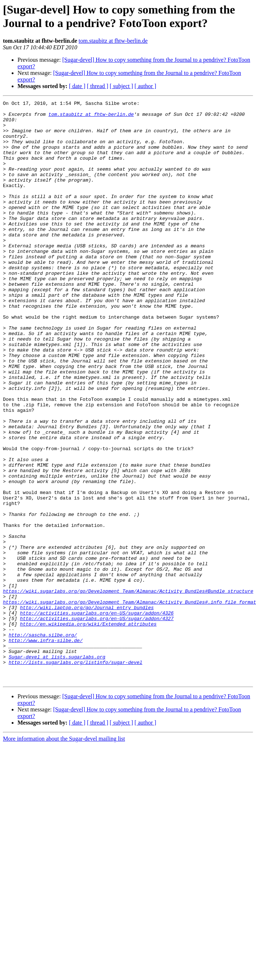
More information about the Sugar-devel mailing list (64, 855)
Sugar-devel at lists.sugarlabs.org (57, 768)
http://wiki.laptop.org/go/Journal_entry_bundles (87, 709)
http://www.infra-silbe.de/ (46, 749)
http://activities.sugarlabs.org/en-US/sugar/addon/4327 (97, 722)
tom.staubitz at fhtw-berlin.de (113, 41)
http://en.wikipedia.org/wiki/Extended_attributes (88, 729)
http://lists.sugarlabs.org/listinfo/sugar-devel (76, 775)
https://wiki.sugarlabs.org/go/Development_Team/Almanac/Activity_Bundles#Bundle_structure (128, 690)
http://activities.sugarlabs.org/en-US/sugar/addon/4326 (97, 716)
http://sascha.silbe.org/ (43, 742)
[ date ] (77, 86)
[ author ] (146, 86)
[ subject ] (121, 86)
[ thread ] (98, 86)
